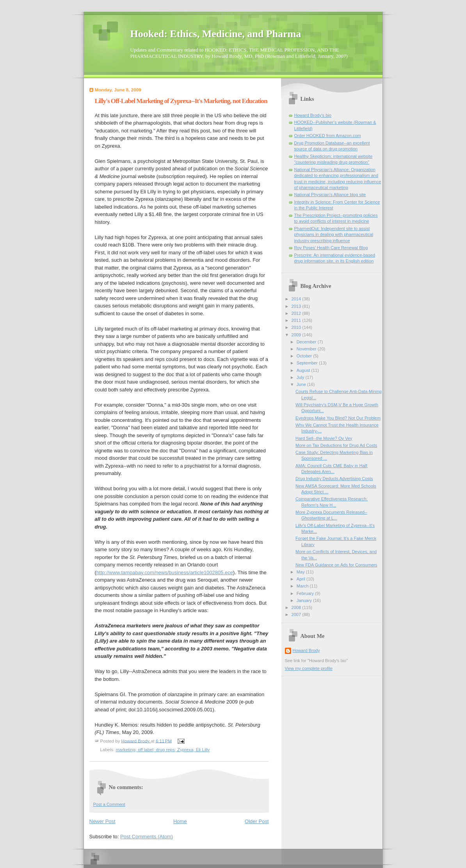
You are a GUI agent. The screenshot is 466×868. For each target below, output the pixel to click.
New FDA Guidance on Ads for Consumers (336, 565)
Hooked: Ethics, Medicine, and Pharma (216, 34)
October (305, 356)
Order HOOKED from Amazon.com (328, 136)
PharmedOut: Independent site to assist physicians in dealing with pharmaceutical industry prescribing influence (334, 235)
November (307, 349)
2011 (297, 320)
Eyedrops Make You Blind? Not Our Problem (338, 418)
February (306, 593)
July (301, 377)
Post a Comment (109, 804)
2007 (297, 614)
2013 (297, 306)
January (305, 600)
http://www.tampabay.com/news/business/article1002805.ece (165, 572)
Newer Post (102, 821)
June (302, 384)
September (308, 363)
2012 (297, 313)
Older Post (257, 821)
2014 (297, 299)
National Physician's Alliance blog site (330, 195)
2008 (297, 607)
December (307, 342)
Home (180, 821)
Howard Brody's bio (313, 115)
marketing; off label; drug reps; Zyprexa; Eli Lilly (163, 750)
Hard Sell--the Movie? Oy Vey (324, 438)
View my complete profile (309, 668)
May (301, 572)
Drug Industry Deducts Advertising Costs (334, 479)
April (301, 579)
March (303, 586)
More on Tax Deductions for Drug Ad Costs (336, 445)
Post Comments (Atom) (147, 837)
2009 (297, 335)
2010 (297, 327)
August (304, 370)
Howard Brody (306, 650)
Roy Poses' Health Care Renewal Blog (331, 248)
